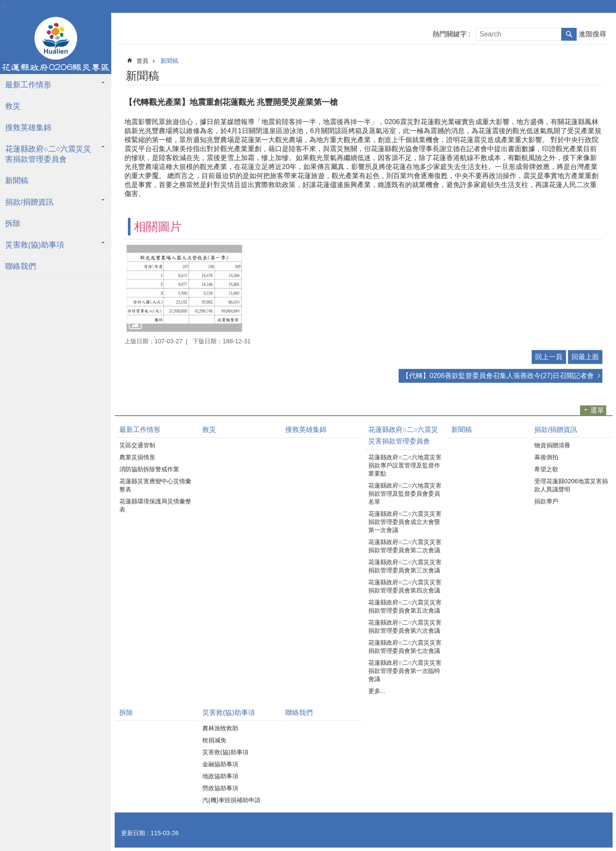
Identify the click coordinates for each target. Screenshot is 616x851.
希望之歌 (546, 469)
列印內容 (574, 74)
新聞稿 (17, 181)
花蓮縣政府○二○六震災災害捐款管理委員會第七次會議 (405, 647)
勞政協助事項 (220, 788)
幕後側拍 (546, 457)
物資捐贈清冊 (552, 445)
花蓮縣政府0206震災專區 (56, 44)
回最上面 (585, 357)
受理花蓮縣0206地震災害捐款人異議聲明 (571, 485)
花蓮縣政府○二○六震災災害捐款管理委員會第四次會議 (405, 586)
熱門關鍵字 (450, 34)
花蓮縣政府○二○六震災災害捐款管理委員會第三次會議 (405, 566)
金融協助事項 (220, 764)
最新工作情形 (28, 85)
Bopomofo (586, 74)
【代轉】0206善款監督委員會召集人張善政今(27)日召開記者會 (498, 376)
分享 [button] (598, 74)
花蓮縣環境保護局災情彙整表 (155, 505)
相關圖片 (158, 227)
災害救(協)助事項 (35, 245)
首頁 (142, 61)
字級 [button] (607, 6)
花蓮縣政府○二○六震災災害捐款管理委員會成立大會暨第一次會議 (405, 522)
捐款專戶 (546, 501)
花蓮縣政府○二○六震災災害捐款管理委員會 (48, 154)
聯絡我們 (21, 266)
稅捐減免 (214, 740)
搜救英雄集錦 (28, 128)
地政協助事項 (220, 776)
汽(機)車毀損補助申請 (231, 800)
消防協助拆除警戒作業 (149, 469)
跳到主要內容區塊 (4, 4)
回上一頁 (549, 357)
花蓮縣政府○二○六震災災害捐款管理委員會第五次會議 (405, 606)
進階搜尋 (592, 34)
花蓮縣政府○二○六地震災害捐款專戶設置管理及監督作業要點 (405, 465)
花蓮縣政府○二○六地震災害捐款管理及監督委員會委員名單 (405, 494)
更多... (377, 691)
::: (4, 5)
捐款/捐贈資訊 (29, 202)
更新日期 (133, 833)
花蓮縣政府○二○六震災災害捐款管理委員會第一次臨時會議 (405, 671)
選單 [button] (597, 410)
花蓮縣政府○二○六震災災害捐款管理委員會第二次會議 (405, 546)
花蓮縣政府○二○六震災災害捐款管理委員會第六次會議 (405, 626)
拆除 (13, 223)
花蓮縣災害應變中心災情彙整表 (155, 485)
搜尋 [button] (569, 34)
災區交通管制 (137, 445)
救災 (13, 106)
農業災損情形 (137, 457)
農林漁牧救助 (220, 728)
